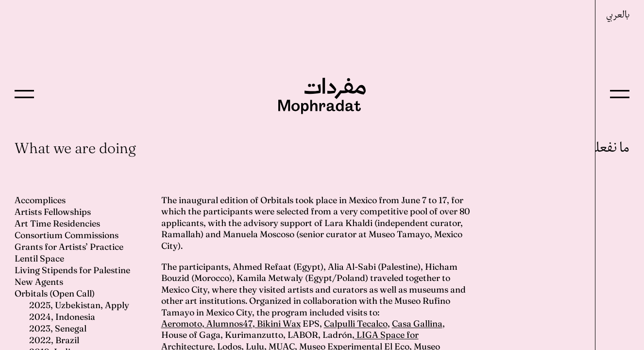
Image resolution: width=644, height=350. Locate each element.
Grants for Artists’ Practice (69, 247)
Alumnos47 (229, 324)
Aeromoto (182, 324)
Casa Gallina (417, 324)
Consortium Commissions (67, 235)
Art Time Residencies (57, 223)
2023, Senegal (58, 328)
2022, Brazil (54, 340)
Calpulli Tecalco (356, 324)
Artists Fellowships (53, 212)
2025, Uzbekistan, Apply (79, 305)
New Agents (39, 282)
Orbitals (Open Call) (55, 293)
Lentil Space (39, 258)
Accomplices (40, 200)
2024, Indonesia (62, 317)
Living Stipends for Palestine (72, 270)
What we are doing (75, 148)
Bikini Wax (278, 324)
